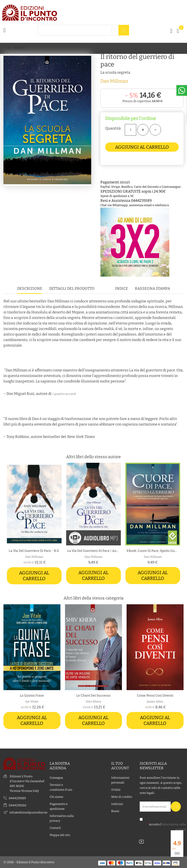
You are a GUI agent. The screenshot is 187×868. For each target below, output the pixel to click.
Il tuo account (120, 766)
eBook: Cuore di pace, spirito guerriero (153, 551)
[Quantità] (130, 130)
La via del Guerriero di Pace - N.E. (34, 551)
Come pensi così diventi (155, 696)
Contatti (55, 828)
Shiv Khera (93, 702)
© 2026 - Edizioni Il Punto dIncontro (29, 862)
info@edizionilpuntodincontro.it (32, 812)
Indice (122, 288)
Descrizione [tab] (30, 288)
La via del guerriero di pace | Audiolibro (93, 551)
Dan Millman (114, 81)
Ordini (116, 789)
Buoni (115, 811)
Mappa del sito (60, 835)
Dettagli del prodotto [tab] (72, 288)
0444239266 (18, 805)
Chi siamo (56, 797)
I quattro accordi (64, 394)
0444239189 (17, 798)
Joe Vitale (32, 702)
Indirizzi (117, 804)
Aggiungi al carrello (142, 147)
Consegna (56, 777)
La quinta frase (32, 696)
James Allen (155, 702)
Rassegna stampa (152, 288)
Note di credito (122, 797)
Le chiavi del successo (93, 696)
